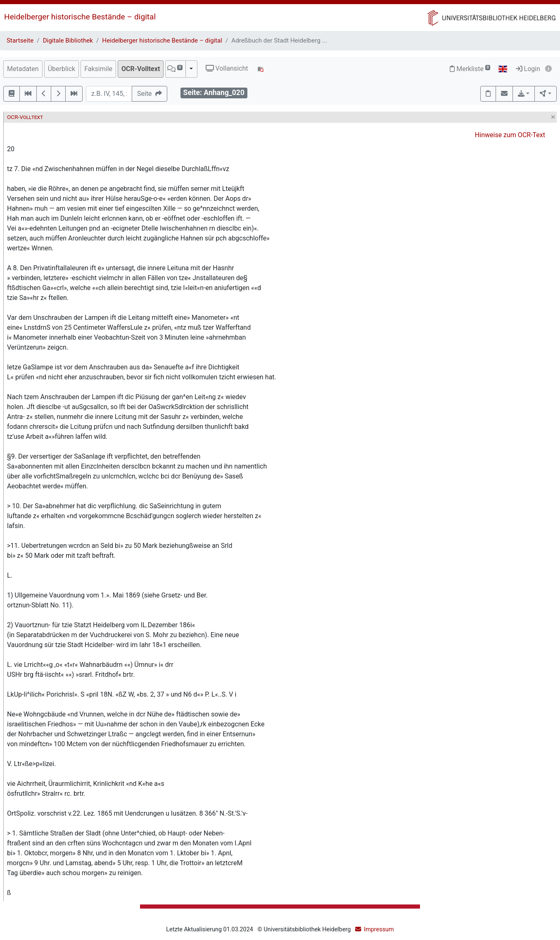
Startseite (20, 40)
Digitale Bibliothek (68, 40)
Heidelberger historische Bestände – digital (80, 17)
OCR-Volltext (141, 69)
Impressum (379, 929)
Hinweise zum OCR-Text (510, 135)
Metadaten (23, 69)
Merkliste (470, 69)
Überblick (62, 69)
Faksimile (98, 69)
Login (528, 69)
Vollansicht (227, 68)
